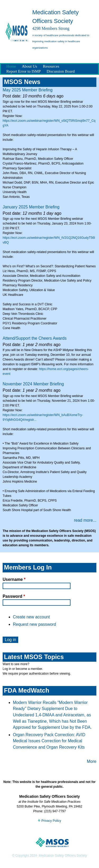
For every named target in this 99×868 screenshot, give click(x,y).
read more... (85, 520)
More (92, 761)
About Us (30, 66)
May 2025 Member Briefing (28, 90)
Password (14, 596)
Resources (51, 66)
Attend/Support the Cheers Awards (35, 338)
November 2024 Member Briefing (33, 384)
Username (14, 579)
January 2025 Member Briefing (31, 207)
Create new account (31, 617)
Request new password (35, 624)
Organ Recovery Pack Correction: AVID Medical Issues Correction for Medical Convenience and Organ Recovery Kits (49, 741)
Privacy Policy (49, 821)
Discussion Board (60, 71)
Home (11, 66)
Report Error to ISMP (23, 71)
